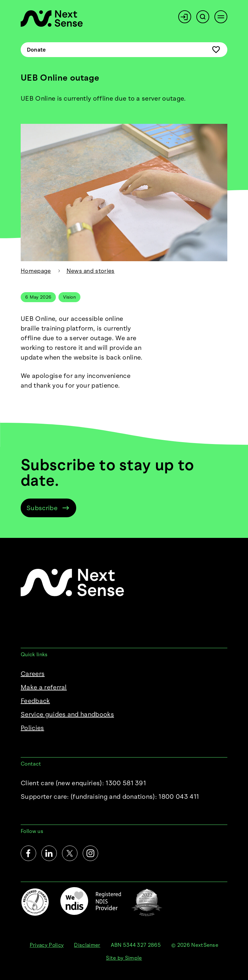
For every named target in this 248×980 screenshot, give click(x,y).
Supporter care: (110, 797)
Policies (32, 728)
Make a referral (44, 687)
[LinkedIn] (49, 853)
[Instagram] (90, 853)
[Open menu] (221, 17)
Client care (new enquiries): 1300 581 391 (83, 783)
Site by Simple (124, 958)
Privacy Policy (47, 945)
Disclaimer (87, 945)
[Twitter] (70, 853)
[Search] (203, 17)
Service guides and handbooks (67, 714)
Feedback (35, 701)
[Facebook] (28, 853)
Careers (33, 674)
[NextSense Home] (52, 19)
